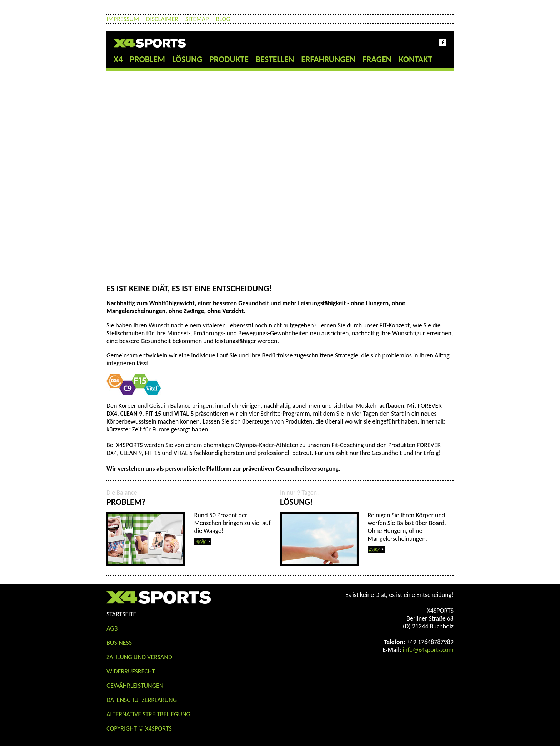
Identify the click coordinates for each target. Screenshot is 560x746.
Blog (223, 19)
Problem (147, 59)
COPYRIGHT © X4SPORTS (139, 728)
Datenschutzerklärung (142, 700)
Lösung (187, 59)
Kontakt (416, 59)
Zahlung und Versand (139, 657)
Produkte (229, 59)
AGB (112, 628)
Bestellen (275, 59)
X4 (118, 59)
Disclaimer (162, 19)
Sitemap (197, 19)
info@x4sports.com (428, 650)
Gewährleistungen (135, 686)
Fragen (377, 59)
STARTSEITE (121, 614)
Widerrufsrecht (131, 671)
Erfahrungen (328, 59)
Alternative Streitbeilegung (148, 714)
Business (119, 643)
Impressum (123, 19)
